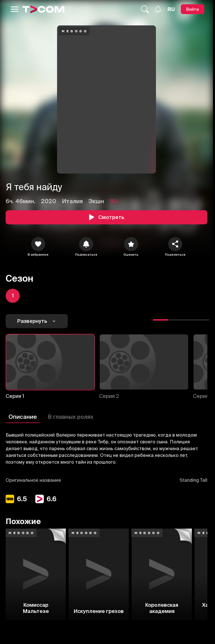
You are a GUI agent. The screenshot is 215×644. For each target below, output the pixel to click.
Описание (23, 417)
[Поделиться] (175, 244)
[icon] (38, 244)
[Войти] (193, 9)
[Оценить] (131, 244)
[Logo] (44, 9)
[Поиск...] (145, 9)
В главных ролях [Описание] (71, 417)
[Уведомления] (158, 9)
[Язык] (171, 9)
